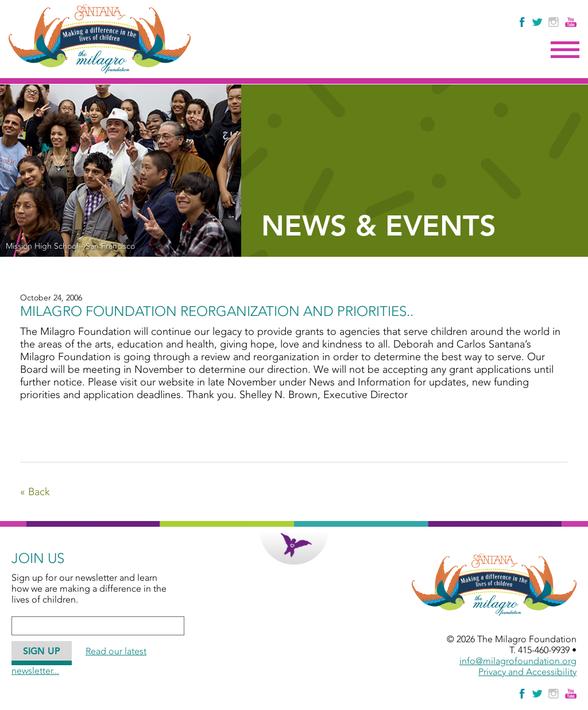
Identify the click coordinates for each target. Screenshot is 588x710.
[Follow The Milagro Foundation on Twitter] (537, 22)
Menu (565, 50)
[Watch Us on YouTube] (571, 22)
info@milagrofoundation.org (518, 661)
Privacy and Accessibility (527, 672)
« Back (35, 492)
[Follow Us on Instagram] (555, 22)
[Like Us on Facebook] (523, 22)
